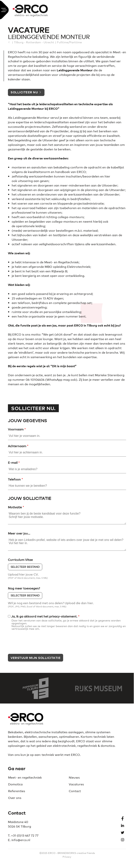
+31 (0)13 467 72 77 (25, 835)
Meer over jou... (19, 533)
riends (91, 853)
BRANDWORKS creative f (73, 853)
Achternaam (17, 446)
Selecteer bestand (25, 567)
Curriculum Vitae (20, 560)
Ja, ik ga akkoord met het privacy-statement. (44, 616)
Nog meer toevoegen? (24, 588)
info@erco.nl (21, 840)
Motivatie (15, 507)
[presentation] (37, 643)
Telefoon (14, 479)
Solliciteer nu (24, 92)
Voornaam (16, 429)
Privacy (67, 857)
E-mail (13, 463)
